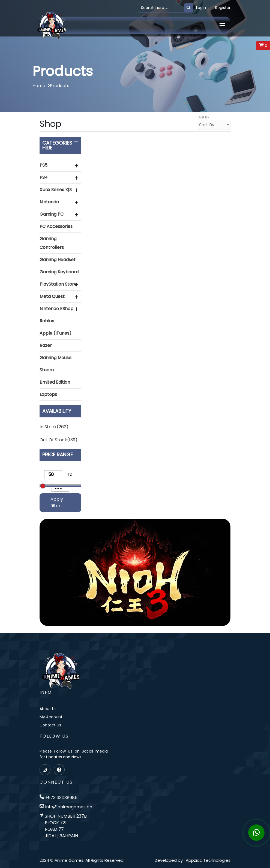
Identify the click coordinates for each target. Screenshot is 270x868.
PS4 (44, 177)
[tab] (60, 165)
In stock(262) (54, 427)
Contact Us (50, 725)
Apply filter (57, 502)
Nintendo (49, 202)
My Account (51, 717)
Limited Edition (55, 382)
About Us (48, 709)
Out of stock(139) (58, 440)
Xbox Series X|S (56, 190)
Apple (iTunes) (55, 333)
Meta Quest (52, 296)
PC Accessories (56, 226)
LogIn (201, 8)
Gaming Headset (58, 260)
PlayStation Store (58, 284)
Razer (46, 345)
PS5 (43, 165)
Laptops (48, 394)
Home (39, 86)
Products (58, 86)
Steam (47, 370)
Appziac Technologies (208, 860)
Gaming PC (52, 214)
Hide (47, 148)
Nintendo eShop (56, 309)
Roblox (47, 321)
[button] (60, 165)
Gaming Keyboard (59, 272)
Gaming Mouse (55, 358)
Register (223, 8)
